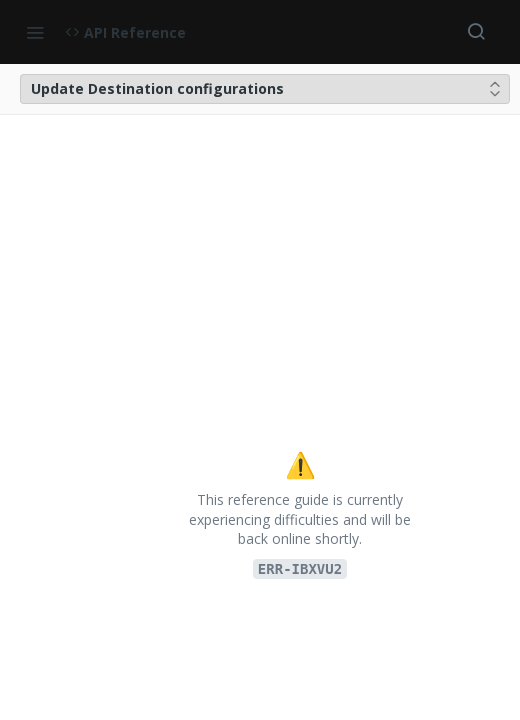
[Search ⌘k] (476, 32)
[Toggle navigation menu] (35, 32)
